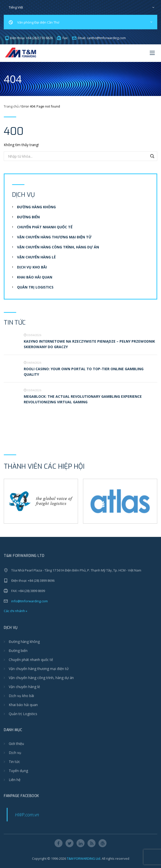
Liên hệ (15, 780)
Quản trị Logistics (35, 287)
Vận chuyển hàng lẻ (36, 257)
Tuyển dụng (18, 771)
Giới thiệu (16, 744)
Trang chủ (11, 106)
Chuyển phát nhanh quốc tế (45, 227)
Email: (99, 38)
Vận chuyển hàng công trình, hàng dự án (58, 247)
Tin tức (14, 762)
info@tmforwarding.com (29, 601)
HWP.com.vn (27, 815)
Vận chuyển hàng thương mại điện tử (54, 237)
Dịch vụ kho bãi (32, 267)
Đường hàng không (36, 207)
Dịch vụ (15, 753)
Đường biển (28, 217)
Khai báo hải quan (35, 277)
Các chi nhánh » (15, 611)
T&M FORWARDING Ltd (83, 858)
